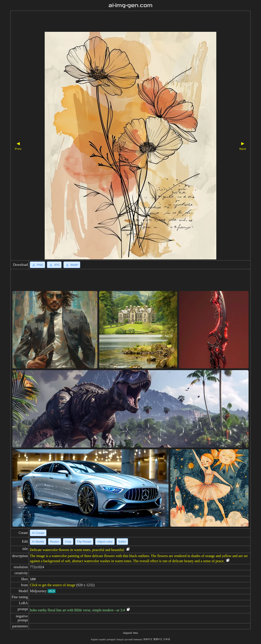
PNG (37, 265)
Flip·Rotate (84, 542)
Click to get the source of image (52, 585)
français (120, 639)
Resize (55, 542)
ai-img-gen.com (131, 5)
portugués (111, 639)
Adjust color (105, 542)
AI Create (38, 533)
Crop (68, 542)
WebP (72, 265)
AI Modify (38, 542)
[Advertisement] (123, 22)
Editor (122, 542)
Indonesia (138, 639)
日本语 (167, 639)
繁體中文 (158, 639)
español (102, 639)
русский (129, 639)
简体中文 (148, 639)
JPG (54, 265)
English (94, 639)
